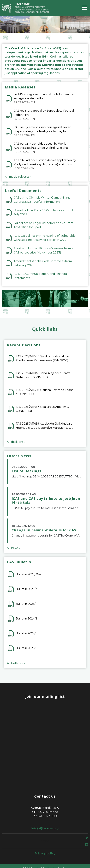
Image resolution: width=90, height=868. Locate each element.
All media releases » (18, 177)
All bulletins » (16, 663)
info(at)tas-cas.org (45, 828)
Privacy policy (45, 853)
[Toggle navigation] (85, 8)
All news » (14, 548)
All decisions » (16, 442)
